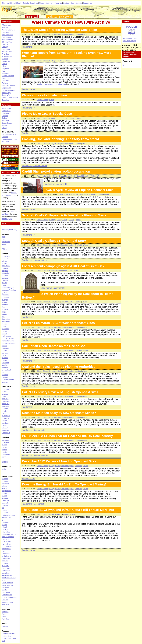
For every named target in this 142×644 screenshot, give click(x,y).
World (99, 176)
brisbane (5, 442)
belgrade (5, 273)
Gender (5, 59)
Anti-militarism (8, 35)
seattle (5, 590)
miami (4, 527)
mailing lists (7, 636)
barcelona (6, 266)
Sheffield (78, 245)
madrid (5, 324)
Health (5, 64)
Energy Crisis (54, 34)
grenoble (5, 297)
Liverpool (6, 113)
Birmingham (68, 270)
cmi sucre (6, 404)
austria (5, 263)
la (3, 520)
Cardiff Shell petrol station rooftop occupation (56, 171)
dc (3, 508)
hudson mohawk (8, 515)
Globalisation (7, 61)
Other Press (7, 78)
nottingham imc (8, 341)
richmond (6, 563)
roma (4, 355)
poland (5, 350)
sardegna (6, 363)
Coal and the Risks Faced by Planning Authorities (59, 367)
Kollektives (6, 105)
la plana (5, 309)
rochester (6, 566)
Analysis (5, 27)
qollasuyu (6, 418)
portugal (5, 353)
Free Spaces (7, 56)
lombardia (6, 321)
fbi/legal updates (8, 633)
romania (5, 358)
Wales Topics (7, 22)
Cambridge (6, 111)
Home (13, 3)
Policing (5, 83)
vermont (5, 600)
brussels (5, 276)
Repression (6, 88)
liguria (4, 314)
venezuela (6, 433)
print (4, 237)
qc (3, 459)
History (59, 270)
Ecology (52, 61)
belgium (5, 271)
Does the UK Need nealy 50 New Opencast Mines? (59, 413)
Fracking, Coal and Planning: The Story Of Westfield (61, 139)
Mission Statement (46, 3)
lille (3, 317)
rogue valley (7, 568)
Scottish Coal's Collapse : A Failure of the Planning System (66, 215)
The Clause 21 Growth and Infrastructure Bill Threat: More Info (68, 510)
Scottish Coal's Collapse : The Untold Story (54, 241)
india (4, 469)
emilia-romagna (8, 288)
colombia (6, 406)
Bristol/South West (9, 134)
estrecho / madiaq (9, 290)
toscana (5, 375)
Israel (4, 616)
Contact (66, 3)
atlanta (5, 486)
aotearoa (6, 440)
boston (5, 493)
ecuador (5, 409)
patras (4, 346)
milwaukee (6, 532)
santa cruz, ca (7, 585)
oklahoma (6, 554)
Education (6, 49)
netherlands (7, 336)
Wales (85, 34)
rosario (5, 421)
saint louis (6, 571)
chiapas (5, 394)
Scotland (5, 141)
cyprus (5, 285)
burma (5, 445)
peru (4, 413)
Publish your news (132, 30)
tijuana (5, 426)
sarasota (5, 588)
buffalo (5, 496)
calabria (5, 280)
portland (5, 561)
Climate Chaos (42, 34)
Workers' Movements (10, 98)
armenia (5, 259)
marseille (6, 329)
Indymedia (6, 69)
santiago (5, 423)
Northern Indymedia (10, 139)
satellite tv (6, 242)
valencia (5, 382)
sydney (5, 462)
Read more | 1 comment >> (34, 166)
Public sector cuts (9, 85)
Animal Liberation (9, 30)
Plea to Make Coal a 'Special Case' (47, 114)
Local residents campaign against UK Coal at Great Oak (63, 266)
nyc (3, 551)
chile (4, 396)
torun (4, 372)
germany (5, 295)
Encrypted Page (8, 172)
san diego (6, 573)
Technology (6, 93)
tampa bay (6, 592)
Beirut (4, 614)
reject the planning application (52, 84)
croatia (5, 283)
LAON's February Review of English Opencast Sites (60, 392)
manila (5, 452)
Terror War (6, 95)
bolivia (5, 392)
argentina (6, 389)
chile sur (5, 399)
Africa (4, 249)
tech (4, 641)
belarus (5, 268)
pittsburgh (6, 559)
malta (4, 326)
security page (7, 219)
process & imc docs (10, 638)
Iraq (4, 71)
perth (4, 457)
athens (5, 261)
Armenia (5, 612)
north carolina (7, 546)
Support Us (88, 3)
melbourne (6, 455)
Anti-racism (6, 37)
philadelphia (7, 556)
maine (4, 525)
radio (4, 239)
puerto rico (6, 416)
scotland (5, 365)
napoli (4, 334)
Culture (52, 270)
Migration (6, 73)
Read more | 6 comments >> (35, 430)
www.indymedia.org (10, 230)
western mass (7, 602)
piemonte (6, 348)
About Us (58, 3)
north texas (6, 549)
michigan (6, 529)
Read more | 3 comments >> (35, 455)
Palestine (6, 81)
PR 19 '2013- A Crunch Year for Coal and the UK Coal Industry (67, 436)
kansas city (6, 517)
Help (72, 3)
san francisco (7, 575)
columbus (6, 505)
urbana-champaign (9, 597)
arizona (5, 479)
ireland (5, 302)
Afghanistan (7, 25)
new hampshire (8, 537)
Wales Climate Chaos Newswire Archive (71, 22)
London (78, 34)
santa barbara (7, 583)
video (4, 244)
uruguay (5, 428)
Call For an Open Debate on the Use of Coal (54, 346)
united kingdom (8, 379)
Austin (4, 488)
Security (79, 3)
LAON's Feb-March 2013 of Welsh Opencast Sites (58, 323)
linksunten (6, 319)
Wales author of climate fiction (45, 95)
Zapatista (6, 100)
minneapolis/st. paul (10, 534)
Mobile (19, 3)
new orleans (7, 544)
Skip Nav (6, 3)
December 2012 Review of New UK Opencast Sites (59, 461)
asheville (5, 483)
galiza (4, 293)
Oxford (5, 118)
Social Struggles (67, 34)
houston (5, 512)
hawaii (5, 510)
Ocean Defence (8, 76)
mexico (5, 411)
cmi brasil (6, 401)
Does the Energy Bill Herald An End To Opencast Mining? (64, 484)
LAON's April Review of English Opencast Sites (79, 190)
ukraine (5, 377)
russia (4, 360)
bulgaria (5, 278)
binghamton (7, 491)
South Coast (7, 123)
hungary (5, 300)
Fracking (60, 61)
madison (5, 522)
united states (7, 595)
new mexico (7, 542)
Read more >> (28, 47)
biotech (5, 626)
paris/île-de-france (9, 343)
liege (4, 312)
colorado (5, 503)
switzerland (6, 370)
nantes (5, 331)
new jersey (6, 539)
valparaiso (6, 430)
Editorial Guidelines (30, 3)
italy (4, 307)
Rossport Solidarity (44, 176)
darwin (5, 447)
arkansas (6, 481)
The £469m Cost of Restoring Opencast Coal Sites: (60, 30)
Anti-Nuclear (7, 32)
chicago (5, 498)
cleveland (6, 500)
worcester (6, 604)
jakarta (5, 450)
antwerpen (6, 256)
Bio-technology (8, 39)
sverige (5, 367)
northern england (9, 338)
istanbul (5, 305)
